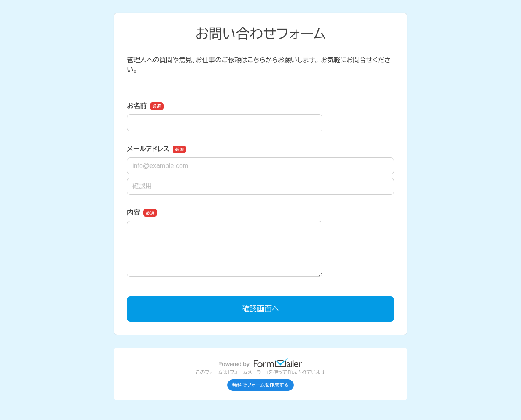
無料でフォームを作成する (260, 385)
